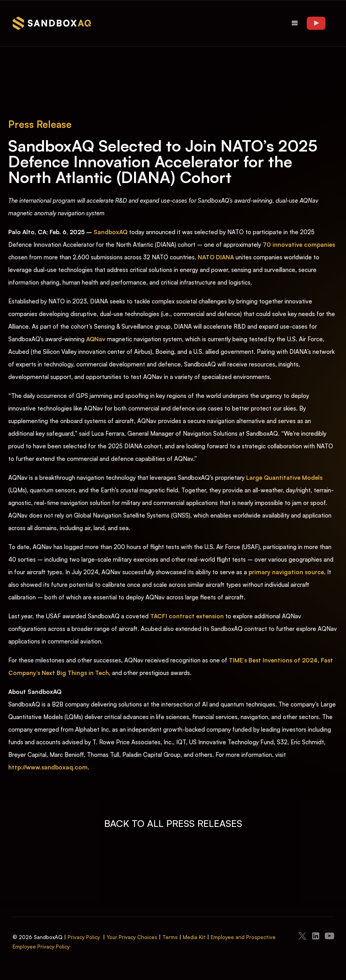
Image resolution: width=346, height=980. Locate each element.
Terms (170, 937)
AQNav (96, 339)
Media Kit (194, 937)
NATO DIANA (216, 257)
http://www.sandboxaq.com (48, 767)
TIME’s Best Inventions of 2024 (273, 660)
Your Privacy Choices (132, 937)
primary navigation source (286, 572)
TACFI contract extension (187, 616)
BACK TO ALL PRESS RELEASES (173, 823)
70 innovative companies (299, 245)
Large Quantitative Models (284, 478)
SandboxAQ (110, 232)
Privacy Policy (84, 937)
